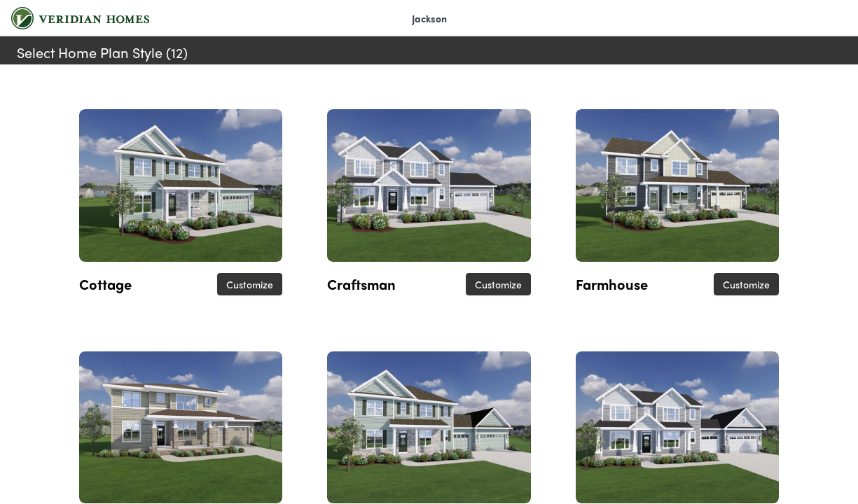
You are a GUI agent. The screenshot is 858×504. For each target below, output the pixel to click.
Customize (250, 284)
